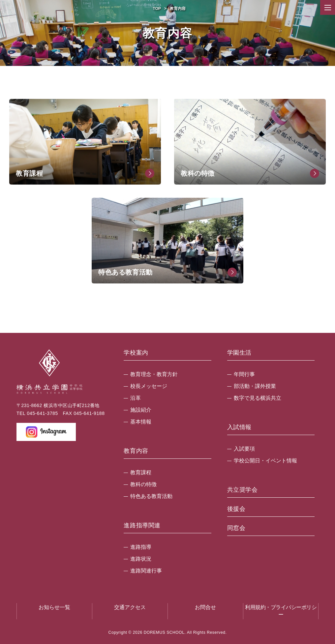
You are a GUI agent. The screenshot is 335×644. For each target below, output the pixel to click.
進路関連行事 (146, 571)
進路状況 (141, 559)
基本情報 (141, 422)
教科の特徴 (143, 484)
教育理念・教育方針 (154, 374)
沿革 (136, 398)
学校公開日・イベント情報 (265, 461)
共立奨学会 (243, 490)
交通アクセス (130, 607)
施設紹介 (141, 410)
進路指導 (141, 547)
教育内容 (136, 451)
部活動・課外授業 (255, 386)
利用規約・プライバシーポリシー (281, 611)
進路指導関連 (142, 526)
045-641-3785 (42, 413)
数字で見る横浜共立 (258, 398)
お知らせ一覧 (54, 607)
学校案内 (136, 353)
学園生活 (239, 353)
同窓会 (236, 528)
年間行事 (244, 374)
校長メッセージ (149, 386)
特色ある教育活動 (151, 496)
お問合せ (205, 607)
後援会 (236, 509)
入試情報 (239, 427)
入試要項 (244, 449)
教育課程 (141, 472)
